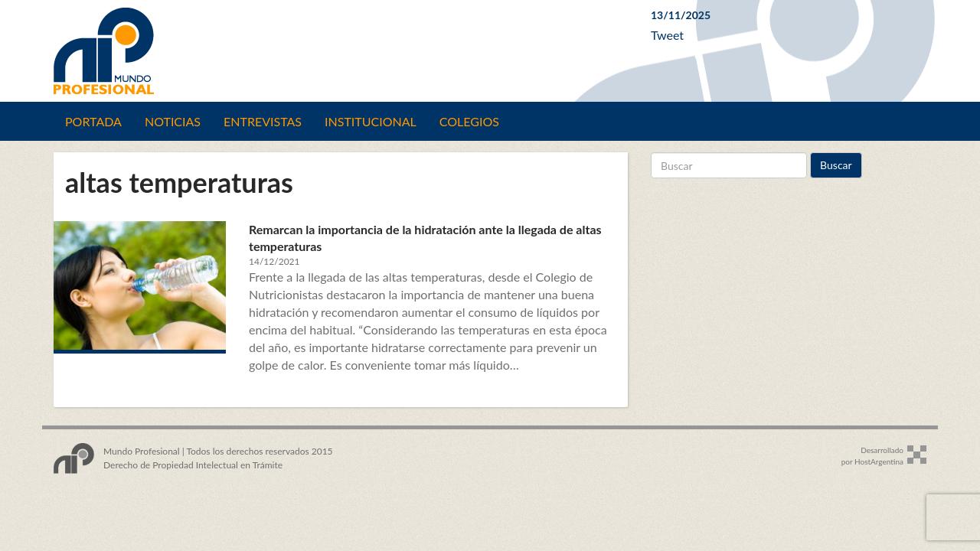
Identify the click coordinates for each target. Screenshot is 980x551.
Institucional (371, 121)
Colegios (469, 121)
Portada (93, 121)
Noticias (173, 121)
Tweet (667, 35)
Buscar (836, 165)
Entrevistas (263, 121)
